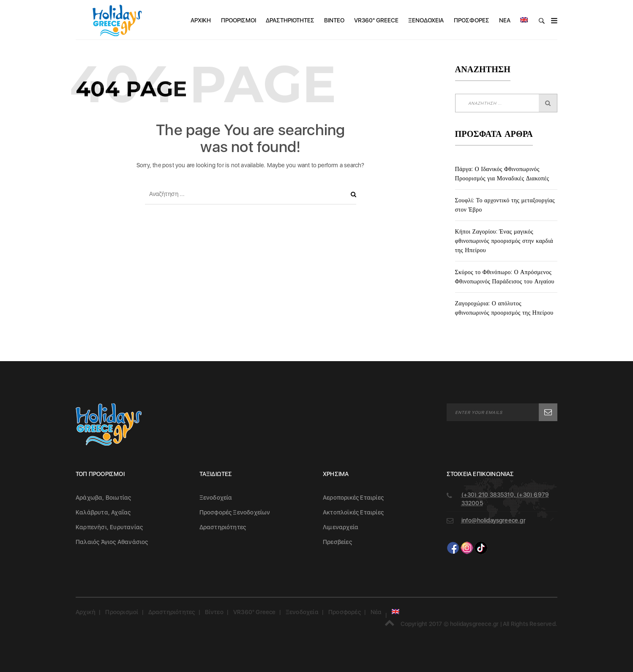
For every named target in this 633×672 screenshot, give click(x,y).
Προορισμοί (239, 20)
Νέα (505, 20)
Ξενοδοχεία (426, 20)
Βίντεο (334, 20)
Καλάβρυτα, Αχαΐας (103, 512)
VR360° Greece (376, 20)
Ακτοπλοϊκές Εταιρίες (353, 512)
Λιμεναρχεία (341, 527)
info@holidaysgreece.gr (494, 520)
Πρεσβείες (337, 542)
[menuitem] (524, 20)
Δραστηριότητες (290, 20)
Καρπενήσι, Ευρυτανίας (109, 527)
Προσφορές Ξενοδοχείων (235, 512)
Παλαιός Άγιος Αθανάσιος (112, 542)
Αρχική (201, 20)
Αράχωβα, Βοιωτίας (103, 498)
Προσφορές (472, 20)
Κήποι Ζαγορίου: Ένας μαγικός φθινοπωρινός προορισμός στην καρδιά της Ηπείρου (504, 241)
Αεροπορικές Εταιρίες (353, 498)
